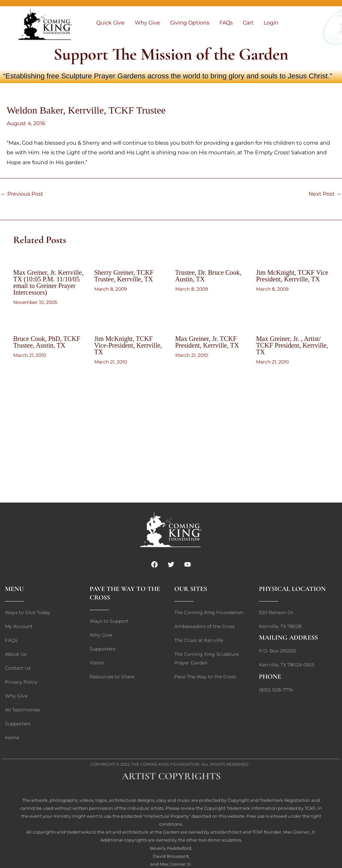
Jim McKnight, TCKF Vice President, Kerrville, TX (292, 276)
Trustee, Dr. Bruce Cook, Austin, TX (208, 276)
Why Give (147, 23)
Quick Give (110, 23)
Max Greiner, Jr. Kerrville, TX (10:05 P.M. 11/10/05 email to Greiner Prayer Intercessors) (48, 282)
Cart (248, 23)
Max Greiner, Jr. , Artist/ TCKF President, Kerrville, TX (292, 345)
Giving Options (190, 23)
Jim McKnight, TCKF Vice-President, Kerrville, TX (128, 345)
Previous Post (22, 194)
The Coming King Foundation (165, 764)
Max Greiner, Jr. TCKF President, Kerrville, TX (207, 342)
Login (271, 23)
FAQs (226, 23)
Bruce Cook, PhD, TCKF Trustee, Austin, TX (47, 342)
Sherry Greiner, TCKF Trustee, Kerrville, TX (124, 276)
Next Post (325, 194)
